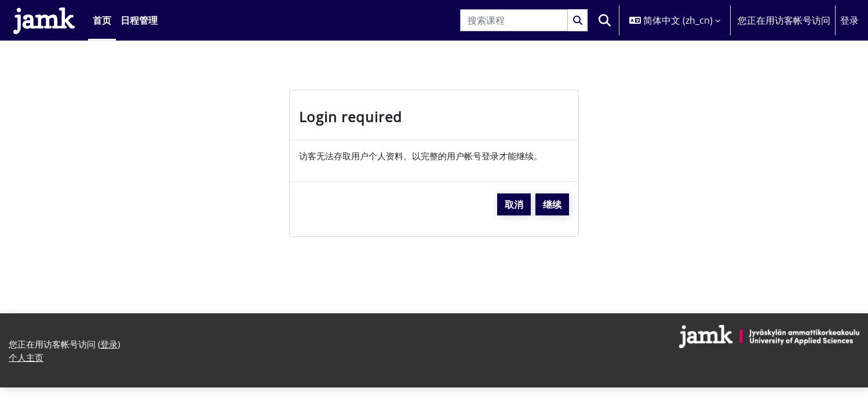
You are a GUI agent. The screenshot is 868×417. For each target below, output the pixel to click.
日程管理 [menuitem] (139, 20)
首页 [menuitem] (102, 20)
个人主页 (27, 360)
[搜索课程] (514, 20)
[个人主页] (44, 20)
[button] (604, 20)
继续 (552, 205)
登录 (849, 20)
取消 (514, 205)
